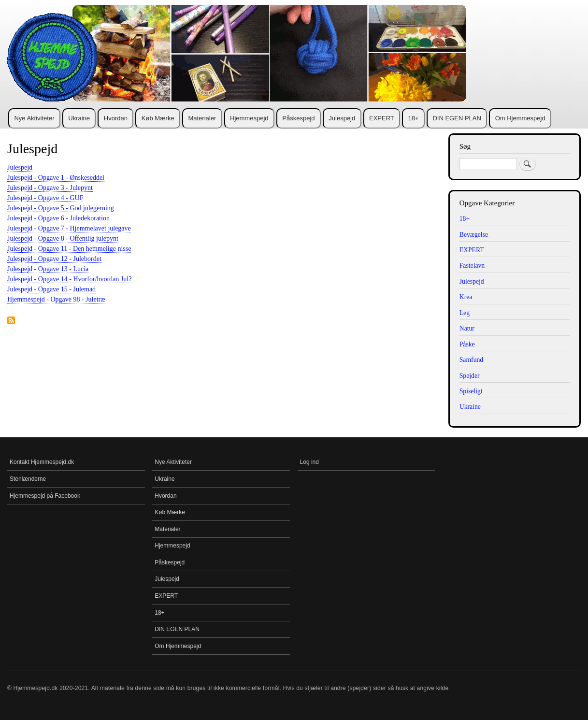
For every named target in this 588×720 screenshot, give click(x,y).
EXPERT (382, 118)
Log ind (309, 462)
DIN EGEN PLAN (457, 118)
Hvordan (116, 118)
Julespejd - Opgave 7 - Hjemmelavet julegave (69, 228)
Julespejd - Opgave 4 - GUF (45, 198)
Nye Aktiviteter (34, 118)
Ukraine (79, 118)
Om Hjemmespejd (520, 118)
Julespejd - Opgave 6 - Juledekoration (58, 218)
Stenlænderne (28, 479)
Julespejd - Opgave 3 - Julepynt (50, 188)
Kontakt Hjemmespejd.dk (42, 462)
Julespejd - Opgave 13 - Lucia (48, 269)
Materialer (202, 118)
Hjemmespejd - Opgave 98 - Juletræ (56, 299)
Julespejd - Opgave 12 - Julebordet (54, 259)
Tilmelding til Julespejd (11, 321)
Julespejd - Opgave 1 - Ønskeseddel (56, 178)
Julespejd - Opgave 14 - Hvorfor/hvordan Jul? (69, 279)
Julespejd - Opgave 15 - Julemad (51, 289)
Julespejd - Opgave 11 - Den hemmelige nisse (69, 249)
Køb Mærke (158, 118)
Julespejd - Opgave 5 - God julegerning (61, 208)
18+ (414, 118)
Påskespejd (298, 118)
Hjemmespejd (249, 118)
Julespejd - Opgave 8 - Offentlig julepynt (63, 238)
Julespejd (342, 118)
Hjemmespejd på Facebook (45, 496)
